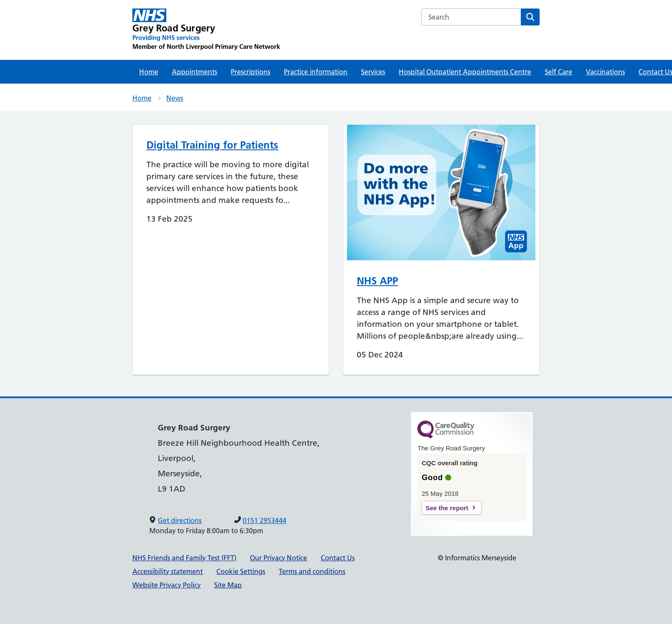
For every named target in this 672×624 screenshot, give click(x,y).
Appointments (195, 72)
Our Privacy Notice (279, 558)
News (175, 98)
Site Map (228, 585)
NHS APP (377, 281)
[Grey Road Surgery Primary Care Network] (206, 30)
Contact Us (338, 558)
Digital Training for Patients (212, 145)
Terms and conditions (312, 571)
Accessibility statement (168, 571)
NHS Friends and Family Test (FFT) (184, 558)
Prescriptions (251, 72)
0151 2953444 (265, 520)
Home (149, 72)
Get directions (180, 520)
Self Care (559, 72)
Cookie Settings (241, 571)
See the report (447, 508)
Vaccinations (605, 72)
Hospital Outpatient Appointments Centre (465, 72)
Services (373, 72)
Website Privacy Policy (167, 585)
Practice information (316, 72)
